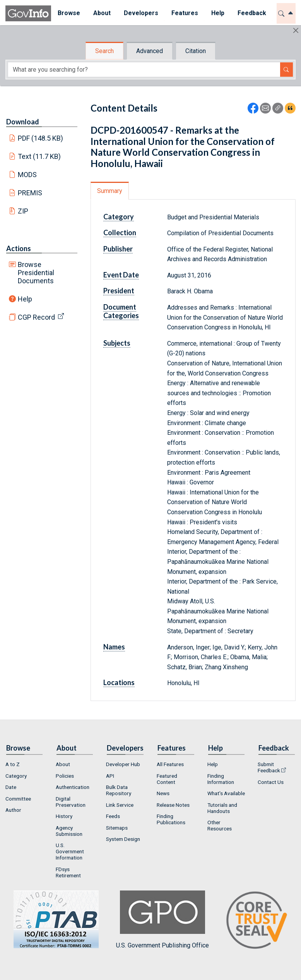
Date (11, 787)
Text (39, 156)
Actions (19, 248)
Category (119, 217)
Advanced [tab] (150, 51)
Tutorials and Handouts (222, 808)
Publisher (118, 249)
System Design (123, 839)
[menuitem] (69, 13)
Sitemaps (117, 828)
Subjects (117, 343)
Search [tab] (104, 51)
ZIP (23, 211)
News (163, 793)
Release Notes (173, 805)
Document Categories (121, 311)
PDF (41, 138)
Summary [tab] (110, 191)
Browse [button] (69, 13)
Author (13, 810)
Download (23, 122)
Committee (18, 799)
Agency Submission (69, 831)
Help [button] (218, 13)
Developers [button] (141, 13)
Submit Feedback (269, 767)
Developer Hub (123, 764)
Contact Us (271, 782)
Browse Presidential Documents (36, 273)
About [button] (102, 13)
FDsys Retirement (68, 872)
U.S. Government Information (70, 851)
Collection (120, 233)
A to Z (13, 764)
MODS (27, 175)
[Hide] (296, 30)
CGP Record (36, 317)
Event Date (121, 275)
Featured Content (167, 779)
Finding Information (221, 779)
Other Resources (220, 825)
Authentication (73, 787)
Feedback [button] (252, 13)
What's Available (226, 793)
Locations (119, 682)
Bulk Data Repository (119, 790)
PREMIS (30, 193)
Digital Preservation (71, 802)
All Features (170, 764)
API (110, 776)
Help (25, 299)
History (64, 816)
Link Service (120, 805)
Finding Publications (171, 819)
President (119, 291)
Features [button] (185, 13)
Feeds (113, 816)
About (63, 764)
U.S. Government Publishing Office (162, 920)
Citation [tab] (196, 51)
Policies (65, 776)
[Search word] (144, 70)
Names (114, 647)
